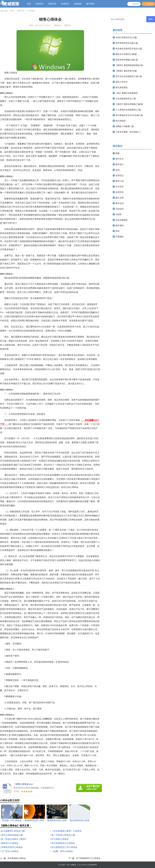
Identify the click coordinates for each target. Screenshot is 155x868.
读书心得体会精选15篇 (12, 835)
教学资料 (90, 4)
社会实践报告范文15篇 (126, 99)
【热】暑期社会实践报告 (127, 93)
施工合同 (120, 198)
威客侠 (74, 865)
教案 (118, 153)
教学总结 (120, 203)
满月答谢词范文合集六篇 (127, 43)
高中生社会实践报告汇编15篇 (129, 76)
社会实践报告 (122, 220)
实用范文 (40, 4)
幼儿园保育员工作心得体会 (64, 847)
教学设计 (120, 164)
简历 (118, 231)
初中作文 (120, 159)
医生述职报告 (122, 88)
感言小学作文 (122, 82)
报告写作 (52, 4)
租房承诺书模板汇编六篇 (127, 60)
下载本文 (67, 25)
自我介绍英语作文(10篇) (126, 38)
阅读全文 (58, 25)
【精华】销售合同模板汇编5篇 (129, 104)
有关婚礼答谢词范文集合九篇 (129, 49)
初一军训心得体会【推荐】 (14, 839)
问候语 (119, 214)
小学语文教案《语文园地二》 (129, 132)
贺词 (118, 170)
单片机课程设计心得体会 (63, 843)
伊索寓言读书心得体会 (12, 847)
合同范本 (120, 192)
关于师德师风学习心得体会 (88, 858)
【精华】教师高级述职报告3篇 (129, 65)
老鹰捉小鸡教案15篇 (125, 126)
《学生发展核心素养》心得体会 (66, 831)
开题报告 (120, 237)
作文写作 (120, 187)
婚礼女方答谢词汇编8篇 (126, 54)
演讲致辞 (78, 4)
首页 (29, 4)
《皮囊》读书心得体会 (62, 851)
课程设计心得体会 (10, 843)
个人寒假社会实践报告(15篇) (128, 110)
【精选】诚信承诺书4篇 (126, 71)
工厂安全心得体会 (10, 851)
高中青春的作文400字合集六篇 (129, 115)
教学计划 (120, 181)
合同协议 (65, 4)
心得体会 (31, 11)
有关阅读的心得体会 (17, 858)
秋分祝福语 (121, 121)
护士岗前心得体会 (60, 839)
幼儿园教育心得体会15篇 (13, 831)
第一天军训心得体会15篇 (63, 835)
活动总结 (120, 209)
